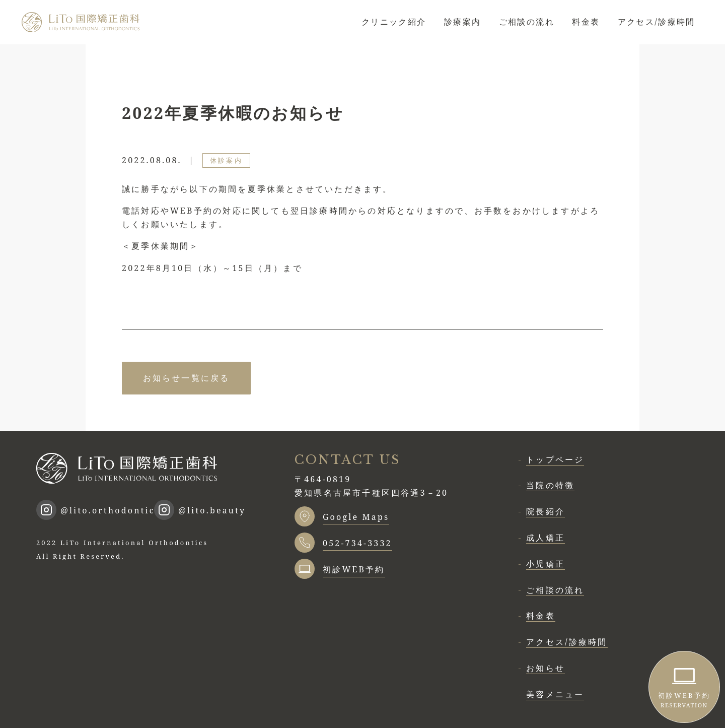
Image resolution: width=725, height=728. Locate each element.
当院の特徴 (550, 485)
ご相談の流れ (527, 22)
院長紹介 (546, 511)
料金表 (586, 22)
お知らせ (546, 668)
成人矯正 (546, 538)
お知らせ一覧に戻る (187, 378)
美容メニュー (555, 694)
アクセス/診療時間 (657, 22)
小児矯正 (546, 564)
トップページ (555, 459)
